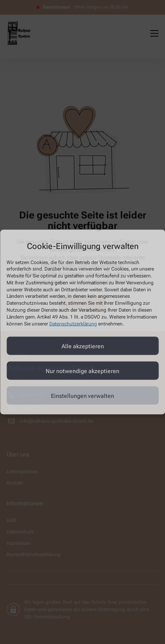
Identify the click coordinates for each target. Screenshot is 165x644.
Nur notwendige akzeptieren (82, 371)
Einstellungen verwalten (82, 395)
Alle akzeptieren (83, 346)
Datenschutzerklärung (73, 323)
